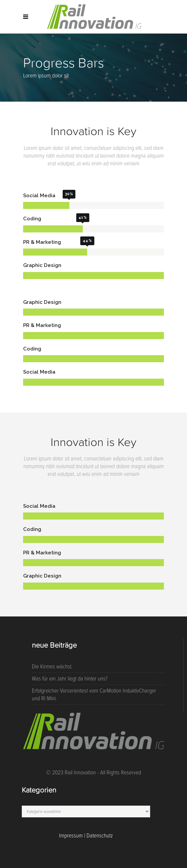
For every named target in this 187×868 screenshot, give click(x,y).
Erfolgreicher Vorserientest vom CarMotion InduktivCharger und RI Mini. (94, 694)
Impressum (71, 835)
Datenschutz (100, 835)
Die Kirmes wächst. (52, 666)
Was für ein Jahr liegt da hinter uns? (70, 679)
